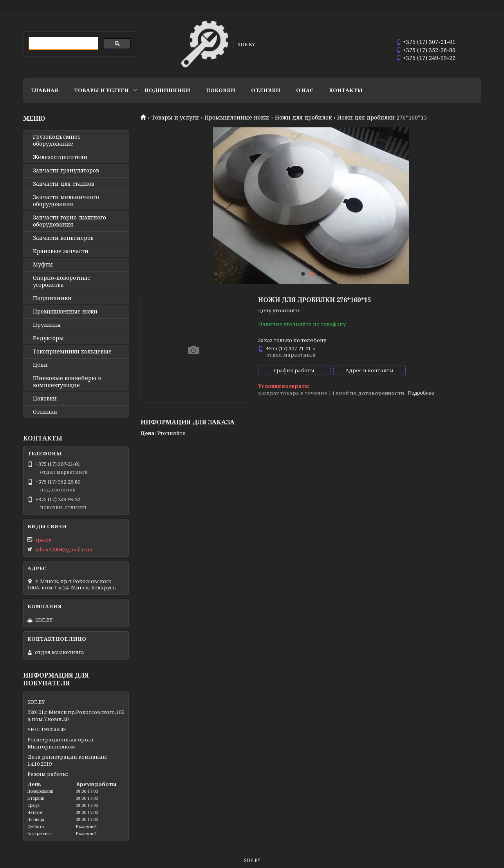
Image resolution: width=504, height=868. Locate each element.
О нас (305, 90)
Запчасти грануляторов (66, 170)
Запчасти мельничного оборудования (66, 201)
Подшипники (167, 90)
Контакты (346, 90)
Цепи (40, 365)
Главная (45, 90)
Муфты (43, 265)
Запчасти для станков (64, 184)
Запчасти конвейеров (63, 238)
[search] (63, 43)
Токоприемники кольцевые (72, 352)
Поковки (221, 90)
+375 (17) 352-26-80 (429, 50)
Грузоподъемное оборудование (57, 140)
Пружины (47, 325)
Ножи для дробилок (303, 118)
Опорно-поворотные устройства (62, 281)
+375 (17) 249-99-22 (429, 58)
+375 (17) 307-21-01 (429, 42)
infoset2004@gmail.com (63, 549)
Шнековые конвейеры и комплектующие (67, 382)
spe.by (43, 540)
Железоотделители (60, 157)
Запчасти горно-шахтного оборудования (70, 221)
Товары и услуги (101, 90)
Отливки (266, 90)
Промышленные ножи (237, 118)
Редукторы (48, 338)
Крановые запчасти (61, 251)
